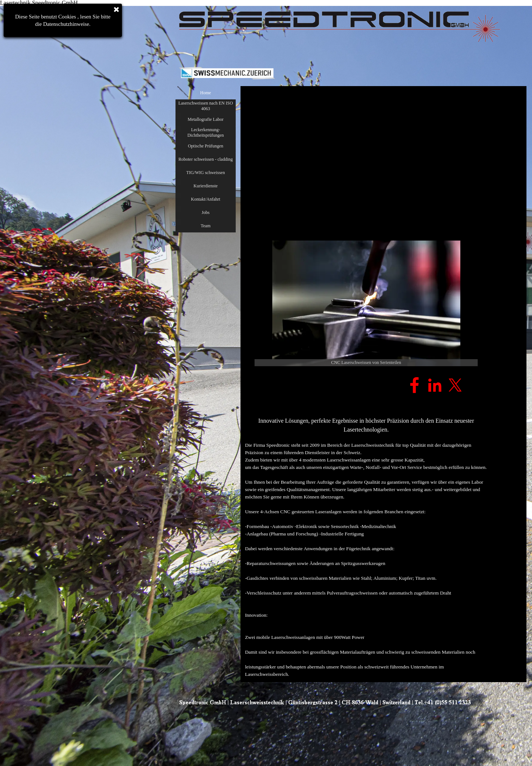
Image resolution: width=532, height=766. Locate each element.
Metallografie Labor (206, 119)
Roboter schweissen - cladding (206, 159)
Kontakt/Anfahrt (206, 199)
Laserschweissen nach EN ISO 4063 (206, 106)
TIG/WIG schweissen (205, 173)
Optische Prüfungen (206, 146)
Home (206, 93)
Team (205, 226)
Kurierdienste (206, 186)
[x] (455, 385)
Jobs (206, 212)
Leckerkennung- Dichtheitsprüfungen (206, 132)
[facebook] (415, 385)
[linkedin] (435, 385)
